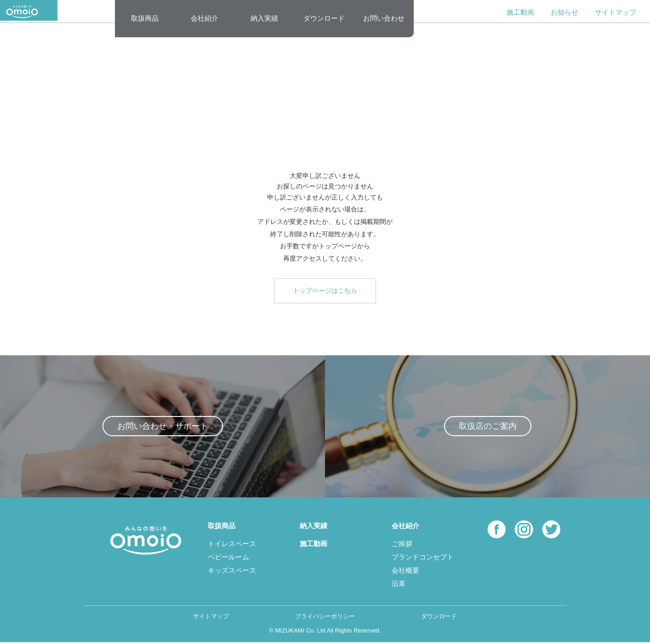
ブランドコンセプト (423, 558)
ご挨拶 (402, 545)
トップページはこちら (325, 291)
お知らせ (564, 12)
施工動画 (520, 12)
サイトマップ (616, 12)
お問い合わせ (384, 18)
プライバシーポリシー (325, 618)
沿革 (399, 585)
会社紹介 (205, 18)
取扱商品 (145, 18)
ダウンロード (324, 18)
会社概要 (405, 572)
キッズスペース (232, 572)
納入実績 (264, 18)
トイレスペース (232, 545)
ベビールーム (228, 558)
